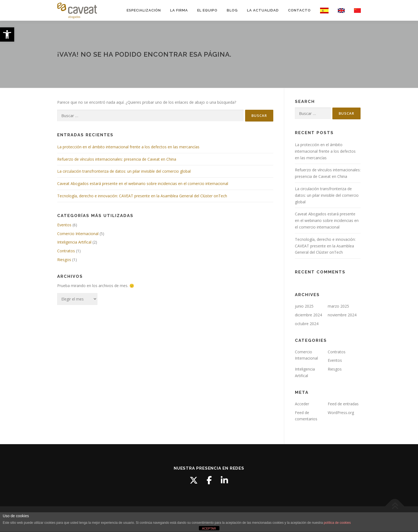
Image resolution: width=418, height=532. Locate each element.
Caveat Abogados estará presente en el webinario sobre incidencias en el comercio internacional (143, 183)
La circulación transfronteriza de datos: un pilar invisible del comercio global (124, 171)
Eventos (64, 225)
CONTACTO (299, 10)
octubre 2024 (307, 324)
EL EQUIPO (207, 10)
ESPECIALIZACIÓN (144, 10)
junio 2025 (304, 306)
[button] (7, 34)
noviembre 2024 (342, 315)
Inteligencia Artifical (74, 242)
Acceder (302, 404)
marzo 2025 (338, 306)
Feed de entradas (343, 404)
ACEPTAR (209, 528)
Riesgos (64, 260)
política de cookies (337, 523)
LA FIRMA (179, 10)
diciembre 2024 (308, 315)
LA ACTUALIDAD (263, 10)
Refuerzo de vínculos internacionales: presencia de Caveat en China (117, 159)
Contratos (66, 251)
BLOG (232, 10)
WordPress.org (341, 413)
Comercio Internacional (78, 234)
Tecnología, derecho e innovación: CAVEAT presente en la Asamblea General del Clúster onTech (142, 196)
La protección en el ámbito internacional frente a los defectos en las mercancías (128, 147)
